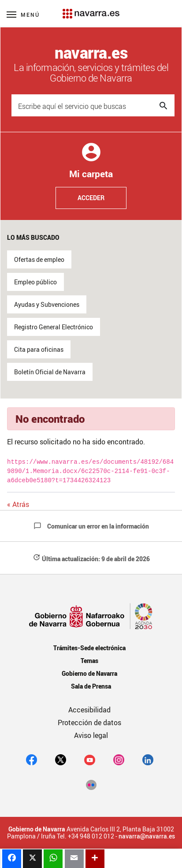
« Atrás (18, 504)
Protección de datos (89, 723)
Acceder (91, 198)
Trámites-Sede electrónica (89, 648)
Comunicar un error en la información (91, 526)
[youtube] (90, 760)
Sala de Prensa (91, 686)
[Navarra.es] (91, 9)
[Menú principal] (23, 14)
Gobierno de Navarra (89, 673)
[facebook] (32, 760)
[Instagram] (119, 760)
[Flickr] (91, 784)
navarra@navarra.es (147, 836)
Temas (89, 661)
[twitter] (61, 760)
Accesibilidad (89, 710)
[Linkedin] (148, 760)
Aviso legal (91, 735)
